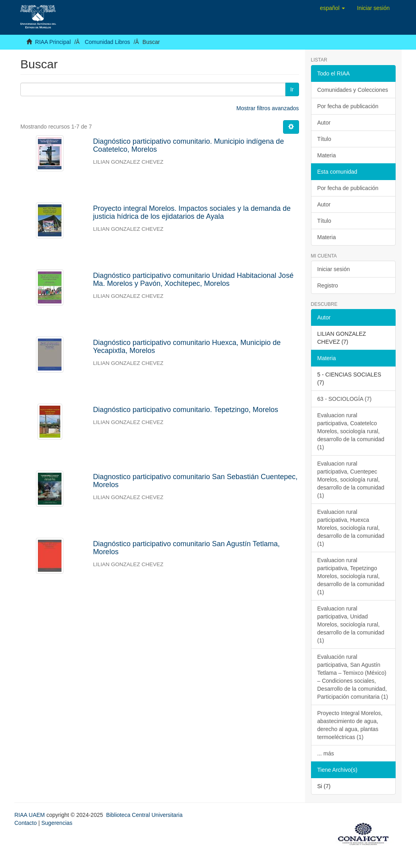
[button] (332, 8)
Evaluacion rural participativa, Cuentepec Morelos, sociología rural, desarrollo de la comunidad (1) (351, 480)
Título (324, 139)
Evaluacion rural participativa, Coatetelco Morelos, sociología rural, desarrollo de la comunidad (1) (351, 431)
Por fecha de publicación (348, 106)
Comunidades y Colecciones (353, 90)
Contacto (26, 823)
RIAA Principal (53, 42)
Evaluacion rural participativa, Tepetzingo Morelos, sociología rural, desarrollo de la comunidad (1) (351, 576)
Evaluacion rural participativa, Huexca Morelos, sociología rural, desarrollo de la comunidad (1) (351, 528)
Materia (327, 155)
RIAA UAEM (30, 815)
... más (326, 753)
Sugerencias (57, 823)
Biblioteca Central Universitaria (144, 815)
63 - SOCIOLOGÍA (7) (345, 399)
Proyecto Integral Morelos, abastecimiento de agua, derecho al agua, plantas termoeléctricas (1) (350, 725)
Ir (292, 89)
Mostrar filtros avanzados (267, 108)
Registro (328, 285)
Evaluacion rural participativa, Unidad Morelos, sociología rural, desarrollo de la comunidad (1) (351, 624)
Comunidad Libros (107, 42)
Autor (324, 123)
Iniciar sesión (334, 269)
